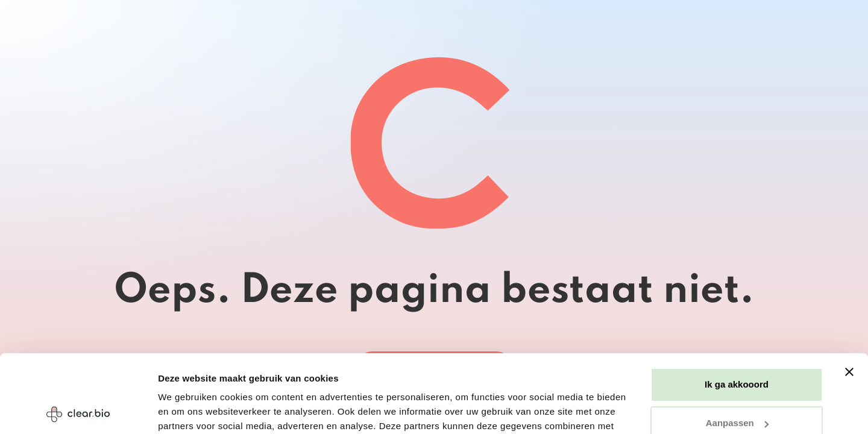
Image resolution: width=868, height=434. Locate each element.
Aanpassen (737, 345)
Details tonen (187, 410)
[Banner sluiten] (849, 294)
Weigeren (736, 384)
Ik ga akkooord (737, 307)
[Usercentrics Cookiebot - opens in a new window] (78, 410)
